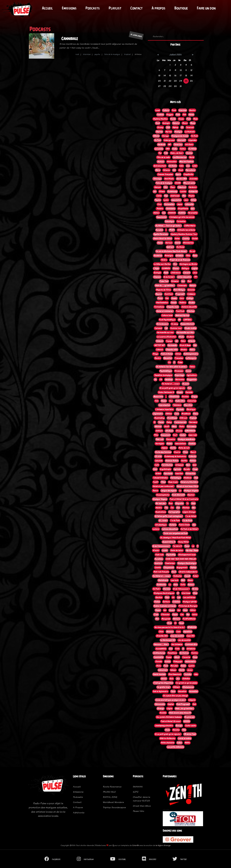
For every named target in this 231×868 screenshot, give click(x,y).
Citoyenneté (169, 568)
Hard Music (169, 179)
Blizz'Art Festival (186, 162)
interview (87, 54)
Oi (178, 593)
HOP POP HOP (160, 345)
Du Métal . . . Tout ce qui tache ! (168, 226)
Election (159, 597)
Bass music (173, 482)
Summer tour (176, 328)
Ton (172, 508)
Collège (190, 298)
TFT (196, 277)
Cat (164, 213)
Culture (166, 110)
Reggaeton (192, 380)
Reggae (170, 115)
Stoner (176, 268)
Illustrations (161, 512)
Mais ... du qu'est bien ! (184, 709)
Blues (193, 123)
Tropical (193, 418)
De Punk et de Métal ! (189, 529)
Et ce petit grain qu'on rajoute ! (168, 734)
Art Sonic (173, 166)
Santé (178, 243)
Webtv (187, 743)
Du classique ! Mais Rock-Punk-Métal (175, 538)
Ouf (171, 649)
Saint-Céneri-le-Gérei (163, 239)
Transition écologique (163, 375)
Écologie (157, 273)
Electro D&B (182, 179)
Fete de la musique (164, 183)
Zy (113, 845)
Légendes (192, 140)
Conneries (192, 401)
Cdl (166, 328)
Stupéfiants (183, 209)
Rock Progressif (183, 704)
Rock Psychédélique (167, 320)
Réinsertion (191, 474)
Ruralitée (159, 559)
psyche (97, 54)
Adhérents (79, 813)
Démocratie (160, 704)
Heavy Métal (183, 542)
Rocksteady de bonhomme (175, 456)
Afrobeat (169, 431)
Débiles (169, 414)
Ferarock (190, 127)
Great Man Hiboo (142, 806)
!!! (183, 649)
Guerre (177, 452)
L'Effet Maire (190, 226)
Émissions (69, 8)
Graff (167, 427)
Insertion (179, 474)
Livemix (158, 568)
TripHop (193, 568)
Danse (160, 243)
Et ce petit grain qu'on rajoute (172, 388)
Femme (195, 653)
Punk (178, 115)
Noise (177, 239)
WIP (169, 145)
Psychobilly (171, 555)
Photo (160, 298)
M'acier (156, 550)
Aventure (158, 563)
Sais (193, 503)
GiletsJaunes (188, 687)
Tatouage (157, 179)
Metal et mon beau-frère (187, 486)
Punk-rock (159, 555)
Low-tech (175, 580)
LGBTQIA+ (187, 320)
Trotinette (177, 576)
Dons (195, 657)
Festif (156, 482)
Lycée (166, 200)
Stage (155, 354)
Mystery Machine (160, 119)
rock (77, 54)
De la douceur (162, 324)
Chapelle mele (173, 307)
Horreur (169, 243)
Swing (169, 422)
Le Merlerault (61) (168, 640)
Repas (169, 657)
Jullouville (189, 204)
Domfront (169, 294)
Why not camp (189, 183)
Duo (171, 401)
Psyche (158, 200)
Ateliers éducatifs (189, 307)
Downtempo (170, 563)
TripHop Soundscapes (114, 807)
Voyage (169, 341)
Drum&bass (172, 418)
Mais (185, 610)
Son (189, 388)
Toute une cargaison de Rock (175, 533)
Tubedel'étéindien (160, 478)
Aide (196, 674)
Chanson (157, 277)
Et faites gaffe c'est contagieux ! (169, 516)
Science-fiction (172, 461)
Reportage (180, 375)
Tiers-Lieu (178, 145)
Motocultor (172, 162)
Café (157, 465)
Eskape (173, 670)
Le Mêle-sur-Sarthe (162, 264)
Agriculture (192, 375)
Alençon (158, 187)
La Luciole (159, 149)
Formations (159, 307)
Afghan (164, 448)
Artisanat (179, 465)
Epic (193, 209)
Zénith (182, 670)
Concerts (186, 657)
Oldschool (182, 187)
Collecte (192, 456)
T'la (166, 508)
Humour (161, 162)
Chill (168, 127)
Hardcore (193, 187)
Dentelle (189, 392)
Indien (179, 743)
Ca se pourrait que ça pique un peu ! (171, 700)
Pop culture (191, 170)
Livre (182, 298)
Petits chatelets (168, 743)
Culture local (167, 315)
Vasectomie (162, 217)
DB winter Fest (190, 734)
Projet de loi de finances (180, 260)
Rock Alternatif (178, 495)
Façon (175, 615)
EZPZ (136, 792)
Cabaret (160, 350)
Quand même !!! (169, 542)
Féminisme (171, 209)
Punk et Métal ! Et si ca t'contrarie (184, 499)
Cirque (194, 397)
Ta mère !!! (177, 546)
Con (182, 615)
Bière (158, 170)
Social (195, 239)
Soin (155, 469)
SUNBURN (166, 268)
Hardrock (161, 145)
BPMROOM (192, 627)
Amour (164, 679)
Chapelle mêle (172, 350)
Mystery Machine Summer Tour (184, 234)
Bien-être (188, 405)
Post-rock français (161, 572)
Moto (159, 666)
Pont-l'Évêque (179, 290)
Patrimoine (180, 380)
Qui (179, 610)
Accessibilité (161, 649)
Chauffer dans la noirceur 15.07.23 (141, 799)
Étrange (161, 709)
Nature (193, 286)
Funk (189, 119)
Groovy (160, 127)
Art (155, 192)
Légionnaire (158, 414)
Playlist (115, 8)
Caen (178, 632)
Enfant (158, 474)
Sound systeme (163, 495)
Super (158, 610)
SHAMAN (172, 213)
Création (176, 602)
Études (192, 303)
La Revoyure (191, 358)
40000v (187, 721)
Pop (160, 153)
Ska (184, 196)
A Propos (78, 807)
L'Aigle (156, 268)
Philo (156, 435)
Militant (176, 687)
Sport (178, 174)
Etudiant (190, 337)
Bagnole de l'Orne (163, 290)
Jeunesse (193, 179)
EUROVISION (190, 431)
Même (193, 610)
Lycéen (192, 666)
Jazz (186, 200)
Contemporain (180, 422)
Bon (157, 619)
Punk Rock (180, 311)
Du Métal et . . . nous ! (162, 576)
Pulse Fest (164, 281)
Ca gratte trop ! (164, 687)
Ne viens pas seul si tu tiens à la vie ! (170, 627)
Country (186, 239)
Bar (194, 508)
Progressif (180, 294)
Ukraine (184, 350)
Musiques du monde (180, 136)
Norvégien (160, 444)
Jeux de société (177, 636)
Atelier (183, 435)
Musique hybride (190, 602)
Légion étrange (189, 512)
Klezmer (191, 495)
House (181, 119)
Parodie (187, 469)
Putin (177, 649)
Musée (180, 392)
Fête (188, 256)
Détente (166, 170)
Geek (181, 170)
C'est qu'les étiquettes (163, 683)
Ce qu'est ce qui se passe (186, 683)
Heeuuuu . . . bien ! (161, 644)
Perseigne (169, 256)
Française (179, 358)
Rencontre (171, 439)
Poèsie (169, 444)
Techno (183, 149)
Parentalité (193, 213)
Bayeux (159, 294)
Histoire (176, 123)
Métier (156, 213)
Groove (179, 431)
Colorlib (136, 845)
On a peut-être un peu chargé (175, 696)
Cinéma (189, 153)
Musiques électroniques (164, 593)
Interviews (186, 593)
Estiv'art (170, 247)
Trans (187, 546)
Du (155, 380)
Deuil (174, 572)
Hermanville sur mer (165, 333)
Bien (189, 281)
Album (177, 657)
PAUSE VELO (109, 792)
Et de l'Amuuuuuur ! (181, 589)
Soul (158, 123)
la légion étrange (163, 845)
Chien (161, 632)
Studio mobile (190, 328)
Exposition (188, 632)
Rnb (167, 298)
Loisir (195, 166)
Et (175, 623)
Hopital (171, 704)
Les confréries (189, 597)
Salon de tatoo (177, 550)
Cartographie (174, 512)
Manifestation (162, 303)
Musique (178, 132)
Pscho (182, 427)
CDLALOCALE (174, 397)
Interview (183, 110)
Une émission (177, 644)
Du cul (192, 251)
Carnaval (158, 328)
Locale (165, 550)
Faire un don (206, 8)
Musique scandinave (186, 439)
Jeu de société (184, 640)
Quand (172, 610)
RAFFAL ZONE (110, 797)
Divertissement (175, 674)
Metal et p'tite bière (189, 482)
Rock (174, 110)
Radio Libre (180, 401)
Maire (192, 350)
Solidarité (193, 192)
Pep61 (166, 273)
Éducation (168, 358)
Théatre (160, 209)
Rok (178, 508)
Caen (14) (191, 636)
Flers (173, 691)
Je (193, 546)
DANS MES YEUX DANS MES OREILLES (181, 559)
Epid (194, 465)
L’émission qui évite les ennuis (182, 217)
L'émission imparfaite (165, 409)
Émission (175, 281)
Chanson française (165, 174)
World (192, 157)
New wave (193, 422)
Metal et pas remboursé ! (163, 486)
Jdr (177, 341)
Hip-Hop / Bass (192, 550)
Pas (188, 615)
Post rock (160, 439)
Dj (155, 422)
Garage (165, 136)
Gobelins (186, 679)
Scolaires (158, 256)
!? (174, 362)
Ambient (159, 431)
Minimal (158, 427)
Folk (166, 153)
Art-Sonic (189, 145)
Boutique (181, 8)
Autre (195, 615)
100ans (162, 192)
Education (182, 691)
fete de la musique (112, 54)
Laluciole (159, 461)
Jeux (195, 273)
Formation (181, 221)
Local (158, 110)
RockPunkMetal (189, 619)
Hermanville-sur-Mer (185, 333)
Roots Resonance (112, 787)
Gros (169, 623)
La (180, 491)
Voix (157, 401)
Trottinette (161, 585)
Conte (159, 196)
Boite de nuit (184, 448)
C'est (156, 615)
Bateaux (170, 632)
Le (170, 585)
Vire (175, 264)
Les (179, 597)
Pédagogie (178, 662)
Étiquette (179, 503)
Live (188, 166)
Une (183, 281)
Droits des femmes (163, 452)
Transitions (172, 653)
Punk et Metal (167, 354)
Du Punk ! (157, 589)
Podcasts (93, 8)
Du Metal (180, 247)
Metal (191, 115)
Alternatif (181, 140)
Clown (195, 469)
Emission (179, 256)
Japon (180, 204)
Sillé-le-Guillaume (167, 738)
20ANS (178, 183)
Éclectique (170, 221)
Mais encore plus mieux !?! (180, 713)
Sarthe (184, 461)
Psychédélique (166, 371)
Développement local (187, 555)
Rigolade (180, 409)
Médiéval (187, 478)
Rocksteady (172, 192)
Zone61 (187, 576)
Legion (195, 268)
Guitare (173, 525)
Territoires (184, 653)
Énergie (179, 726)
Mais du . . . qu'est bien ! (165, 286)
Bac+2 (193, 452)
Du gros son (189, 717)
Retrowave (192, 427)
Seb (194, 704)
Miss (195, 593)
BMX (183, 580)
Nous (181, 623)
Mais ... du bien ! (177, 153)
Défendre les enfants (186, 230)
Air (173, 597)
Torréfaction (167, 465)
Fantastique (176, 478)
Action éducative (184, 277)
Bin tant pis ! (161, 503)
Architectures (159, 653)
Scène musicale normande (165, 606)
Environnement (160, 166)
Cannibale (70, 39)
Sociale (163, 713)
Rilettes (186, 508)
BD (179, 320)
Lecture (156, 529)
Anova (188, 371)
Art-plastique (161, 525)
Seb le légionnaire (160, 691)
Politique (185, 268)
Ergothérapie (165, 469)
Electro (192, 110)
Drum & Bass (185, 345)
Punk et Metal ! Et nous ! (171, 721)
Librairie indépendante (188, 572)
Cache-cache (191, 726)
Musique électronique (187, 563)
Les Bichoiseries (180, 157)
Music (181, 337)
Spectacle (168, 474)
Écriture (166, 602)
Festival (160, 115)
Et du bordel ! (169, 277)
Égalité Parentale (161, 234)
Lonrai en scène (185, 738)
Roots (173, 119)
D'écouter (165, 615)
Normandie (172, 345)
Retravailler (169, 204)
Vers (176, 585)
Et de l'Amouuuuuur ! (161, 546)
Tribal (163, 482)
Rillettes (191, 311)
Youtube (188, 674)
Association (176, 200)
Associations (180, 444)
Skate (190, 580)
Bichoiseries (188, 243)
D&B (168, 149)
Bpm (188, 465)
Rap (166, 196)
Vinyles (191, 196)
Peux (171, 503)
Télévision (177, 405)
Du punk (186, 384)
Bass (195, 119)
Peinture (176, 619)
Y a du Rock (187, 521)
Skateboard (163, 580)
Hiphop (175, 127)
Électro (158, 358)
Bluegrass (166, 619)
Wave (174, 427)
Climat (178, 354)
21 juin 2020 (136, 35)
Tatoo (192, 367)
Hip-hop (169, 132)
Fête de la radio (163, 157)
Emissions (191, 649)
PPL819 (172, 230)
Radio (175, 149)
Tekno (183, 341)
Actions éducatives (170, 529)
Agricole (177, 469)
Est (165, 610)
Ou (169, 362)
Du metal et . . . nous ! (171, 384)
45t (174, 170)
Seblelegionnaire (191, 354)
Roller (196, 576)
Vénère (164, 260)
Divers (185, 123)
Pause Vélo (138, 811)
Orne (159, 204)
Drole (167, 730)
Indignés (192, 700)
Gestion (192, 444)
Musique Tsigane (160, 499)
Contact (136, 8)
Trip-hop (159, 132)
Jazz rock (193, 435)
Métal (193, 200)
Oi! (182, 127)
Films (185, 452)
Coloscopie (182, 286)
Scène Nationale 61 (166, 392)
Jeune (190, 670)
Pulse (180, 362)
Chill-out (183, 418)
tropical (127, 54)
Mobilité (182, 213)
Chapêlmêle (188, 174)
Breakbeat (186, 414)
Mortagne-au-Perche (188, 264)
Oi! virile (158, 456)
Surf (175, 435)
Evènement (163, 670)
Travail (174, 303)
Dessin (174, 298)
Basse (164, 401)
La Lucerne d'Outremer (166, 337)
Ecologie (166, 123)
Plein (167, 597)
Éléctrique (191, 409)
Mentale (167, 589)
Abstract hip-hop (182, 315)
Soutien (185, 397)
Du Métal (192, 149)
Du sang (174, 324)
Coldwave (191, 294)
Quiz (171, 679)
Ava (194, 525)
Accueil (47, 8)
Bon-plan (174, 666)
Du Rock (194, 136)
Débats (156, 136)
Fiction (157, 602)
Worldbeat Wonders (113, 802)
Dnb (195, 345)
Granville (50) (162, 636)
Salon (183, 666)
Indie (181, 166)
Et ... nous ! (163, 521)
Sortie (173, 448)
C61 (161, 380)
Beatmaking (159, 418)
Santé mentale (159, 674)
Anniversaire (190, 662)
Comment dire (191, 644)
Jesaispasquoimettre (164, 726)
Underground (169, 140)
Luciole (183, 192)
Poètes (193, 461)
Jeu (178, 679)
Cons (177, 414)
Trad (196, 478)
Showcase (179, 371)
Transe (161, 422)
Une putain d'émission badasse (169, 717)
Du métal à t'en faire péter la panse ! (171, 367)
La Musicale (190, 132)
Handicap (169, 380)
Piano (196, 414)
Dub (184, 115)
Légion (170, 709)
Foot (166, 666)
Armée (168, 662)
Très (184, 730)
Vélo (166, 187)
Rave (195, 256)
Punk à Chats (184, 525)
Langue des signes (169, 491)
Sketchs (176, 730)
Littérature (176, 273)
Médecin (160, 341)
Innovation (194, 691)
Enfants (192, 341)
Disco (173, 187)
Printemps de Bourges (188, 606)
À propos (158, 8)
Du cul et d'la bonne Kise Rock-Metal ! (171, 251)
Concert (187, 273)
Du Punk (158, 140)
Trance (155, 491)
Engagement (182, 568)
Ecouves (191, 290)
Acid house (175, 196)
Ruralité (159, 230)
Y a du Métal (191, 516)
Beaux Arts (158, 397)
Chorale (159, 662)
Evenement (166, 435)
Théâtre (183, 303)
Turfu (183, 585)
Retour (191, 585)
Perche (195, 589)
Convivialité (159, 657)
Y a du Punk (175, 521)
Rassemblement (187, 324)
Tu (187, 503)
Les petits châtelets (175, 747)
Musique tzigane (191, 491)
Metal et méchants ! (165, 311)
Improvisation (164, 405)
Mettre (159, 508)
